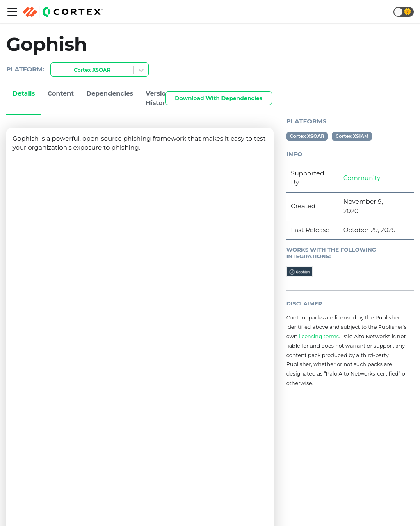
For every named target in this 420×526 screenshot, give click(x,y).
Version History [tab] (158, 98)
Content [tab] (61, 93)
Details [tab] (24, 93)
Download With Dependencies (218, 98)
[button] (404, 12)
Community (362, 178)
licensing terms (319, 336)
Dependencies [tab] (110, 93)
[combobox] (56, 70)
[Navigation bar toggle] (12, 12)
